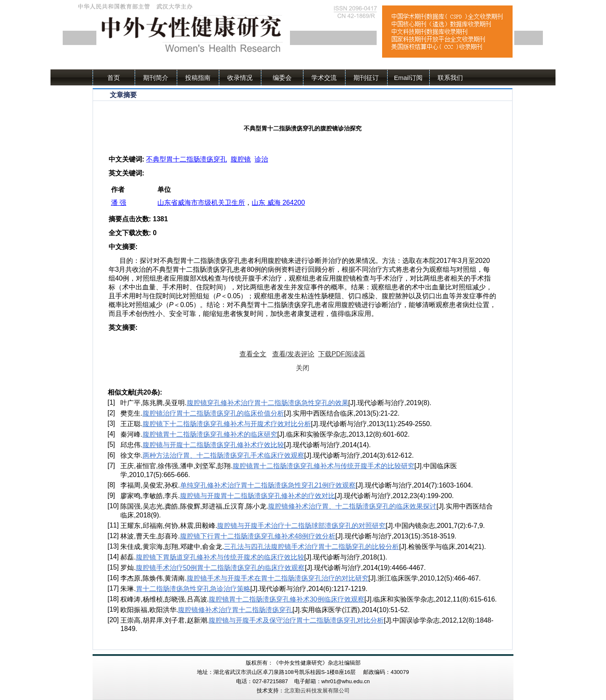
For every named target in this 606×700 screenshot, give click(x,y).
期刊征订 (366, 78)
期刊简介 (156, 78)
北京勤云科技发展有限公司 (317, 691)
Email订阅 (408, 78)
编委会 (282, 78)
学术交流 (324, 78)
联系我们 (450, 78)
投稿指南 (198, 78)
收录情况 (240, 78)
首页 (114, 78)
